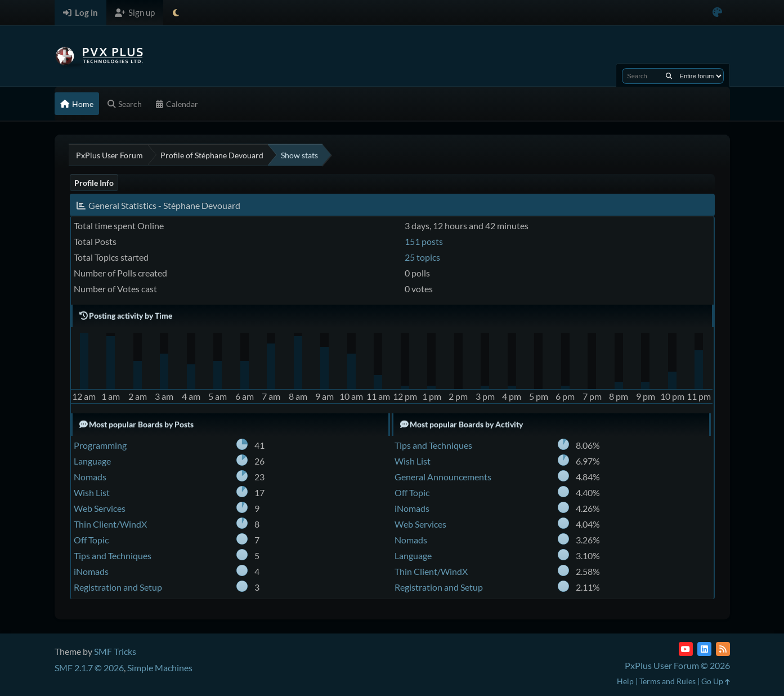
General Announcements (443, 477)
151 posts (424, 241)
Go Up (716, 681)
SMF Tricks (115, 651)
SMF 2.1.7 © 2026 (89, 668)
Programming (100, 445)
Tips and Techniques (113, 556)
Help (625, 681)
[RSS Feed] (723, 649)
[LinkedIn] (704, 649)
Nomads (90, 477)
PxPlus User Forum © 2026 (677, 665)
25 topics (422, 257)
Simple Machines (160, 668)
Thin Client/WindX (110, 524)
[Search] (669, 76)
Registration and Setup (118, 587)
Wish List (92, 492)
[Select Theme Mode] (176, 13)
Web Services (100, 508)
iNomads (91, 571)
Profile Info (94, 183)
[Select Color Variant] (717, 13)
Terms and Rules (667, 681)
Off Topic (91, 540)
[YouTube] (686, 649)
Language (92, 461)
